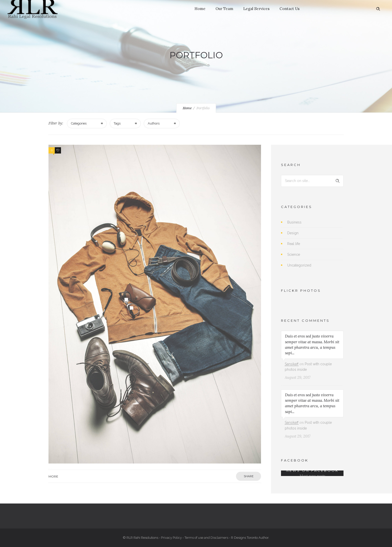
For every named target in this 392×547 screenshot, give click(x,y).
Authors (154, 123)
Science (294, 254)
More (53, 476)
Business (294, 222)
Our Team (224, 9)
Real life (294, 244)
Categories (79, 123)
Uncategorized (299, 265)
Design (293, 233)
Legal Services (256, 9)
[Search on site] (312, 181)
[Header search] (378, 9)
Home (200, 9)
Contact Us (289, 9)
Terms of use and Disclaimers (206, 538)
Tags (117, 123)
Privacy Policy (171, 538)
